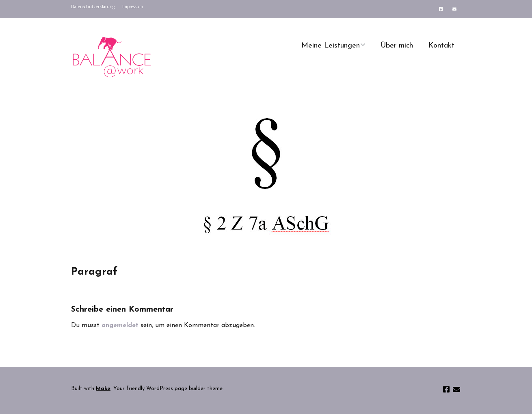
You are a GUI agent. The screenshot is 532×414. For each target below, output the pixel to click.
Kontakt (441, 46)
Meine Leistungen (331, 46)
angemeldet (120, 325)
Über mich (397, 46)
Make (103, 389)
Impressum (133, 7)
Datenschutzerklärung (93, 7)
